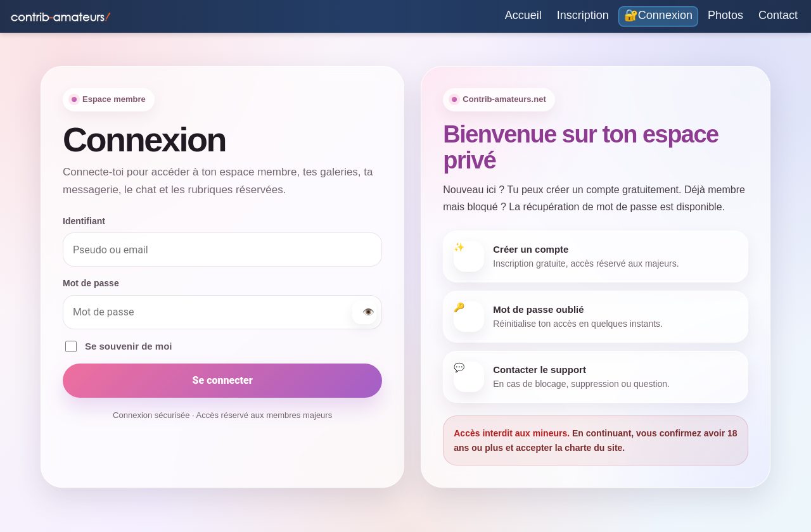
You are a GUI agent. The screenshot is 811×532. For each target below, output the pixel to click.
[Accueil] (523, 16)
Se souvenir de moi (119, 346)
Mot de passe (91, 283)
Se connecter (222, 380)
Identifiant (84, 221)
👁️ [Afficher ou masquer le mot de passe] (368, 312)
